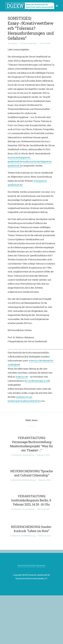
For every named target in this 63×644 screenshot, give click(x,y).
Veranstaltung (28, 455)
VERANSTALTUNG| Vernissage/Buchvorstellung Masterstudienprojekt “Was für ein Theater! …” (31, 444)
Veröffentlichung (28, 480)
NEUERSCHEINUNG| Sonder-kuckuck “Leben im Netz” (31, 529)
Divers (25, 43)
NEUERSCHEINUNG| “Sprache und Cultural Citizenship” (32, 473)
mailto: (26, 161)
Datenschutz (23, 565)
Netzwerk (32, 43)
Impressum (41, 565)
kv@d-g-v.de (22, 377)
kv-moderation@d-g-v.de (37, 381)
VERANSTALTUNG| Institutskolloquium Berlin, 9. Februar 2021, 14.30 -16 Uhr (31, 500)
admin (14, 43)
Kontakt (32, 565)
